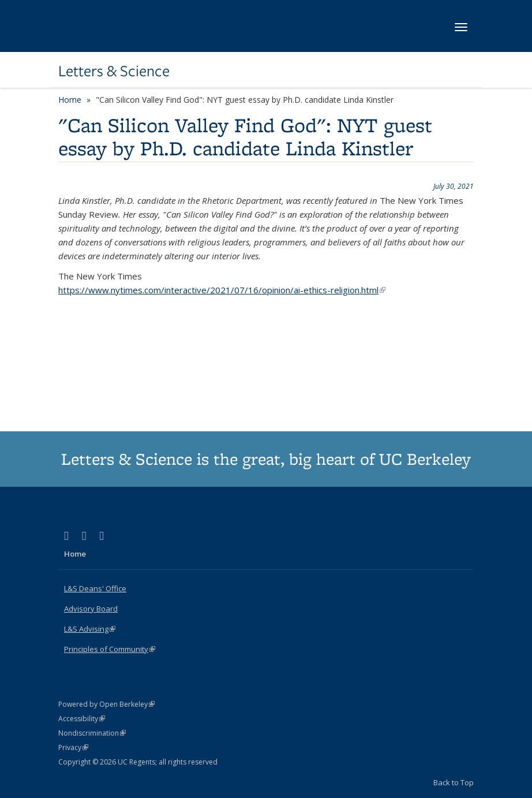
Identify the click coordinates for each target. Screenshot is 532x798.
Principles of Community (110, 649)
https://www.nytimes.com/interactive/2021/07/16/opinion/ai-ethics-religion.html (222, 290)
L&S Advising (90, 629)
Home (70, 100)
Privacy (73, 747)
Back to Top (454, 782)
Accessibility (82, 719)
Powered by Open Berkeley (106, 704)
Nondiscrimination (92, 733)
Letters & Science (114, 71)
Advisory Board (91, 609)
